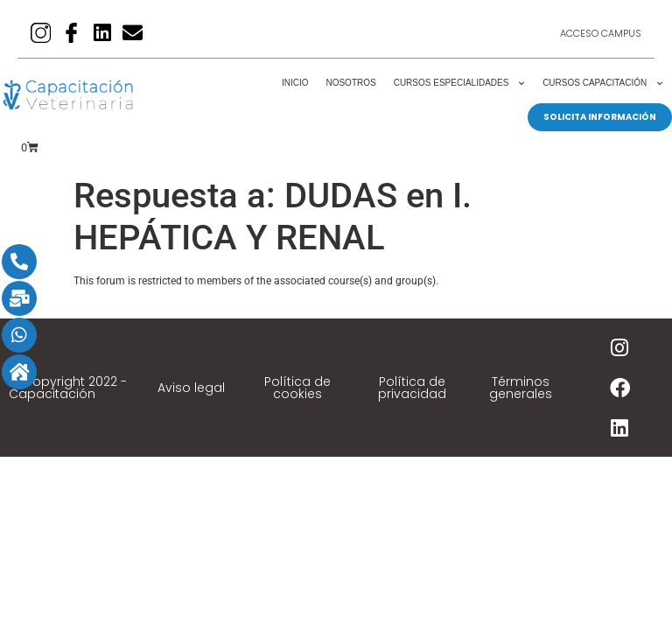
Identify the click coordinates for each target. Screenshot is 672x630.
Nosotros (350, 83)
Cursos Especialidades (459, 84)
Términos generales (521, 388)
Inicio (295, 83)
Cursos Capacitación (603, 84)
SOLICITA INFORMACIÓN (600, 117)
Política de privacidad (412, 388)
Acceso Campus (601, 33)
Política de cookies (297, 388)
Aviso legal (191, 388)
